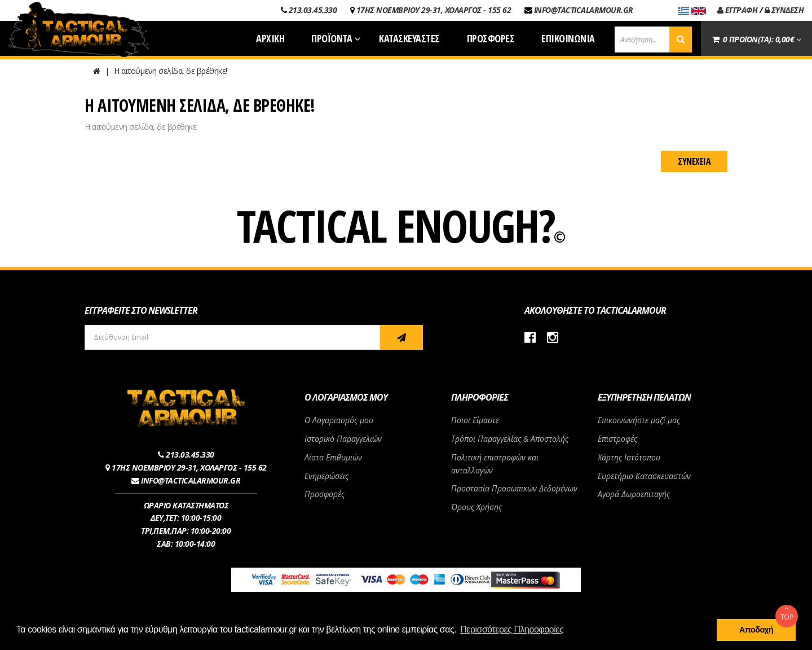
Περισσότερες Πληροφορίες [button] (512, 629)
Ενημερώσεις (326, 476)
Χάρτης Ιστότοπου (629, 457)
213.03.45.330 (313, 10)
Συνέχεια (694, 161)
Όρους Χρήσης (476, 507)
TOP (787, 613)
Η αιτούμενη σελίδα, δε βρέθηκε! (171, 71)
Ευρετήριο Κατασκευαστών (644, 476)
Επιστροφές (617, 439)
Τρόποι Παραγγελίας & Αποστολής (510, 439)
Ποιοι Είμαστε (475, 420)
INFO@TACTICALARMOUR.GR (584, 10)
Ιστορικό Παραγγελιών (343, 439)
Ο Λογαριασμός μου (339, 420)
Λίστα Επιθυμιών (333, 457)
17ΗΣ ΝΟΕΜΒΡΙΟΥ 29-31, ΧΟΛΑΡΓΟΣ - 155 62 (434, 10)
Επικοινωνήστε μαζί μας (639, 420)
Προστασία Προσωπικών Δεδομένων (514, 488)
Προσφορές (325, 494)
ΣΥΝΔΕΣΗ (784, 10)
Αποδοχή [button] (756, 630)
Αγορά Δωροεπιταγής (634, 494)
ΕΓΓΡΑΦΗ (738, 10)
